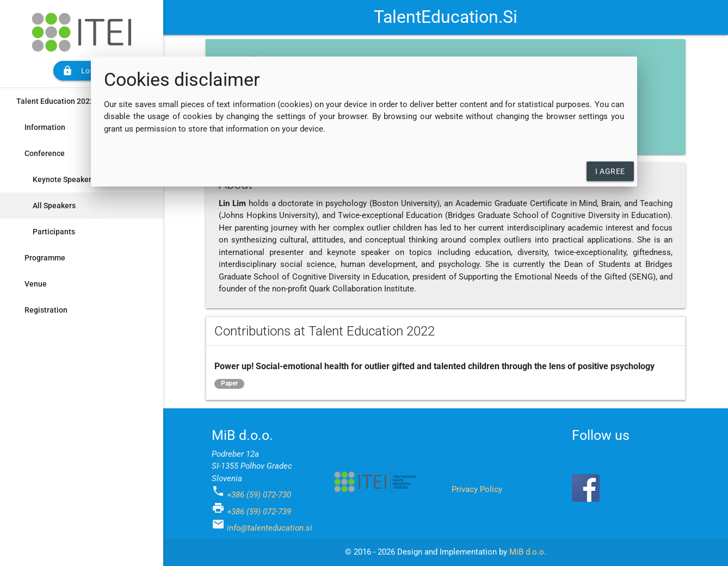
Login (82, 71)
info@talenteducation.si (270, 528)
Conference (45, 153)
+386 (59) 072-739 (259, 512)
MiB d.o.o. (528, 552)
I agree (610, 171)
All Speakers (54, 206)
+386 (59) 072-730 (259, 495)
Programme (45, 258)
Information (45, 127)
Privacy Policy (477, 489)
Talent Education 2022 (55, 101)
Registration (46, 310)
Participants (54, 232)
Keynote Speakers (64, 179)
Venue (36, 284)
